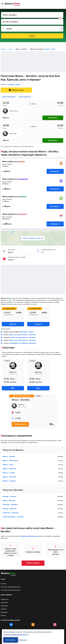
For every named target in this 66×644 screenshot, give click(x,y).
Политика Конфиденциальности (16, 635)
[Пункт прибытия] (32, 22)
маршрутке (24, 179)
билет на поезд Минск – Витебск (23, 337)
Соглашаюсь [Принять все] (11, 640)
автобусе (23, 197)
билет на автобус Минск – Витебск (22, 340)
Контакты (4, 584)
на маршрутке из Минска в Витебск (23, 343)
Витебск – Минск (50, 49)
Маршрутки (4, 612)
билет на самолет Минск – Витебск (23, 335)
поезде (22, 161)
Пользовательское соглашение (10, 590)
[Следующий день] (61, 29)
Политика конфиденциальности (11, 587)
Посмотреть (53, 118)
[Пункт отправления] (32, 15)
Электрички (4, 606)
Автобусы (4, 609)
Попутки (3, 615)
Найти (32, 36)
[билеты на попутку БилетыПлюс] (8, 574)
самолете (23, 214)
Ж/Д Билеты (5, 603)
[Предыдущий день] (3, 29)
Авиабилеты (5, 599)
